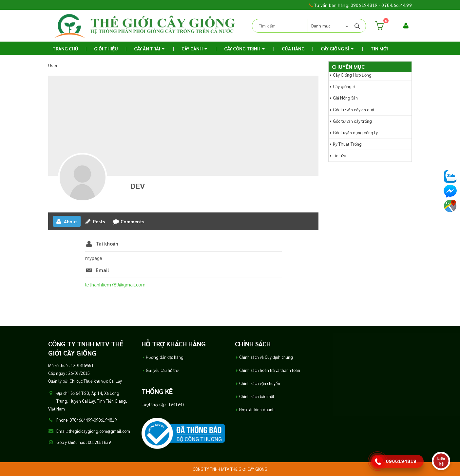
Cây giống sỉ (344, 86)
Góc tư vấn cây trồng (352, 121)
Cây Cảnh (192, 48)
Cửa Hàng (293, 48)
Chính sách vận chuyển (260, 383)
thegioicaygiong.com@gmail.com (99, 431)
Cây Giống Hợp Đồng (352, 75)
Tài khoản (107, 243)
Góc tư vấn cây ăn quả (354, 110)
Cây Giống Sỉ (335, 48)
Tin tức (339, 155)
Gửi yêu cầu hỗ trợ (162, 370)
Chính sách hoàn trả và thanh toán (270, 370)
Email (102, 270)
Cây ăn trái (147, 48)
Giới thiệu (106, 48)
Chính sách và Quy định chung (266, 357)
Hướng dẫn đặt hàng (165, 357)
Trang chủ (65, 48)
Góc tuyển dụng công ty (355, 132)
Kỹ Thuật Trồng (347, 144)
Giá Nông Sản (345, 98)
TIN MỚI (379, 48)
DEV (138, 186)
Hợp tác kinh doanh (257, 410)
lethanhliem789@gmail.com (115, 284)
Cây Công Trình (242, 48)
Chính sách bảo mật (257, 396)
